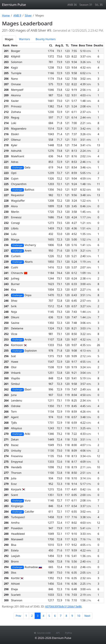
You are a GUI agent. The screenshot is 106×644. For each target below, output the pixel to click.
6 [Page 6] (55, 616)
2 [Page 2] (32, 616)
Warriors (24, 39)
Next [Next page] (87, 616)
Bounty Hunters (46, 39)
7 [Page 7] (61, 616)
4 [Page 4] (43, 616)
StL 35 (99, 5)
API (58, 633)
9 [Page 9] (72, 616)
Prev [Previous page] (18, 616)
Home (6, 15)
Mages (9, 39)
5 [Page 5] (49, 616)
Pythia (69, 633)
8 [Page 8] (66, 616)
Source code (42, 633)
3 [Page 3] (39, 616)
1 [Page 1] (26, 616)
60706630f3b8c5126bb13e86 (63, 607)
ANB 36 (72, 5)
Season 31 (86, 5)
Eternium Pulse (14, 5)
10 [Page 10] (79, 616)
